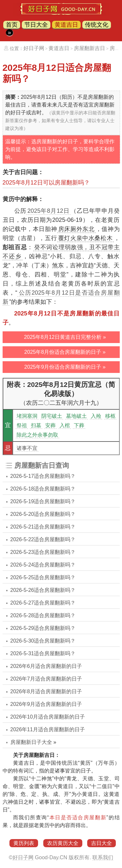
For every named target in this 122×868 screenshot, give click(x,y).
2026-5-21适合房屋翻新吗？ (43, 527)
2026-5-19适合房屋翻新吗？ (43, 501)
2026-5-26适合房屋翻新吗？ (43, 590)
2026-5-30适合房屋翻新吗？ (43, 641)
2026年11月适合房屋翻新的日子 (48, 729)
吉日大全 (102, 843)
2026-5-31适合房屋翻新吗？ (43, 653)
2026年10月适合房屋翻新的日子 (48, 717)
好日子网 (34, 48)
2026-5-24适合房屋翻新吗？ (43, 565)
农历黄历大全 (63, 843)
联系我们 (103, 857)
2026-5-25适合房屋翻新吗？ (43, 577)
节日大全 (36, 25)
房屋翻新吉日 (89, 48)
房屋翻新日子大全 (31, 742)
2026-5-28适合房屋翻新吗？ (43, 615)
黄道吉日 (66, 25)
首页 (12, 25)
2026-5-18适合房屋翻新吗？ (43, 489)
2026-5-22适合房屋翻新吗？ (43, 539)
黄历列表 (24, 843)
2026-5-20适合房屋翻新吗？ (43, 514)
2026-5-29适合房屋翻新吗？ (43, 628)
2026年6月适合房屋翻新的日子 (46, 666)
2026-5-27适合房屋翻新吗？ (43, 603)
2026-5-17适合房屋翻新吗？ (43, 476)
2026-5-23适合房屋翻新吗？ (43, 552)
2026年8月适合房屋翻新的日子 (46, 691)
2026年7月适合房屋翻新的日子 (46, 679)
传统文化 (97, 25)
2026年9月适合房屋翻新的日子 (46, 704)
